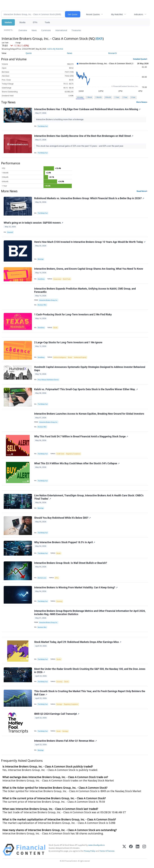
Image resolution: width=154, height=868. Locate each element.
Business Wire (42, 305)
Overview (23, 30)
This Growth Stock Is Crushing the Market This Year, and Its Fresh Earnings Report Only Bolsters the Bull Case (90, 694)
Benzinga (41, 259)
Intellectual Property (80, 358)
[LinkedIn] (138, 851)
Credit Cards (60, 454)
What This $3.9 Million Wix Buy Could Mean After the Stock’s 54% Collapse (77, 464)
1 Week (89, 97)
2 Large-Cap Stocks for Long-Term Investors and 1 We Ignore (68, 343)
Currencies (46, 30)
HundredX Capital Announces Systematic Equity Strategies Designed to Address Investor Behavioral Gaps (90, 369)
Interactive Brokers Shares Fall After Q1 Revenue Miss (65, 742)
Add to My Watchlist (55, 49)
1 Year (117, 97)
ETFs (35, 22)
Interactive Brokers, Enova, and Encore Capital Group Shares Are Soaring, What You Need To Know (89, 269)
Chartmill (10, 232)
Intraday (80, 97)
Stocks (22, 22)
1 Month (98, 97)
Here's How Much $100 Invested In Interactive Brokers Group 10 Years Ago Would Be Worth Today (90, 242)
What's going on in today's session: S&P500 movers (33, 223)
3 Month (108, 97)
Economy (59, 602)
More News (141, 102)
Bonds (55, 328)
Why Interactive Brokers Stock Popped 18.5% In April (65, 543)
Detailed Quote (140, 59)
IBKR (99, 38)
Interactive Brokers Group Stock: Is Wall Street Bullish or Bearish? (71, 564)
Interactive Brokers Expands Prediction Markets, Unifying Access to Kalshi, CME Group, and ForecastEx (85, 291)
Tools (47, 22)
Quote (29, 53)
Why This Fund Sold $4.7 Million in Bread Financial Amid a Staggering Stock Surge (81, 437)
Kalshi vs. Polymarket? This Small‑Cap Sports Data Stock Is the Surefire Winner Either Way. (86, 390)
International (61, 30)
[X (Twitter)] (124, 851)
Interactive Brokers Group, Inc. (48, 300)
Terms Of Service (107, 852)
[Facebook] (131, 851)
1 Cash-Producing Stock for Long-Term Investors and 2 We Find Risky (73, 315)
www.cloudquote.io (96, 847)
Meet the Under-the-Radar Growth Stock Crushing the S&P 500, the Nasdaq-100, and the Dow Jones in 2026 (90, 672)
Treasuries (76, 30)
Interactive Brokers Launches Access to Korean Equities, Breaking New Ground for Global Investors (89, 414)
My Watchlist (117, 14)
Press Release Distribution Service (48, 380)
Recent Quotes (93, 14)
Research (112, 53)
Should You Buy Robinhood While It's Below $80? (62, 519)
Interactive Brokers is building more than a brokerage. (60, 119)
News (34, 30)
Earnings (59, 706)
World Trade (67, 279)
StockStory (41, 279)
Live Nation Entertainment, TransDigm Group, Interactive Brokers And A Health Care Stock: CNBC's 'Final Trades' (89, 498)
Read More (141, 191)
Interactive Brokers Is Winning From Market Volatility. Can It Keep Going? (76, 589)
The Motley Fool (43, 126)
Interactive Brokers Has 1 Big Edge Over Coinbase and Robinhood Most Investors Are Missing (87, 109)
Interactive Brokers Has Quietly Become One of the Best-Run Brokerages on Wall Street (84, 136)
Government (57, 279)
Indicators (139, 14)
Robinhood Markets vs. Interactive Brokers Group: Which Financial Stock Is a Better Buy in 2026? (89, 198)
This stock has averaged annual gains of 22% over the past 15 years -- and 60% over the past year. (80, 146)
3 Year (125, 97)
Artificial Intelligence (60, 358)
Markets (8, 22)
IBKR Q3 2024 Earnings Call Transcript (57, 715)
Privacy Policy (90, 852)
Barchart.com (42, 579)
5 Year (133, 97)
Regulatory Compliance (73, 454)
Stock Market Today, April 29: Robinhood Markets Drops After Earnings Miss (78, 643)
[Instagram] (144, 851)
